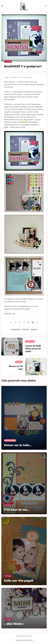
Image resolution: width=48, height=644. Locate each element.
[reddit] (28, 321)
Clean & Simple (16, 328)
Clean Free (25, 328)
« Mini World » (14, 622)
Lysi (7, 76)
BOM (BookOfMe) (10, 439)
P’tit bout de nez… (17, 508)
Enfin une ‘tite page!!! (19, 579)
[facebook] (15, 321)
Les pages (8, 60)
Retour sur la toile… (18, 444)
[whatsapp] (37, 321)
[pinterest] (20, 321)
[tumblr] (24, 321)
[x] (11, 321)
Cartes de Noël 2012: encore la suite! (33, 347)
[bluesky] (33, 321)
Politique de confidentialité (24, 639)
